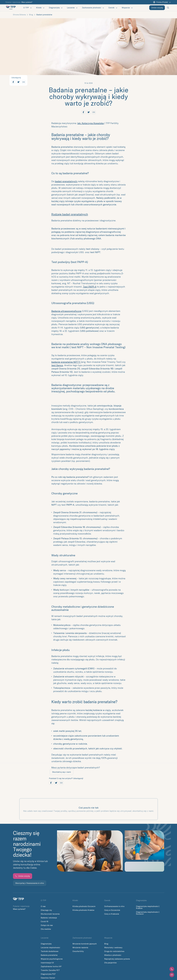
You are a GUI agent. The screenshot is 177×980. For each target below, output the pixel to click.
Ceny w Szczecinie (112, 910)
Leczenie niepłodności (50, 948)
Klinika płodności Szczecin (84, 906)
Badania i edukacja (49, 918)
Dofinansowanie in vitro (114, 906)
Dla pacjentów (110, 963)
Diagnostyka (46, 944)
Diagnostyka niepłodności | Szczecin (148, 913)
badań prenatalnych (66, 181)
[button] (171, 969)
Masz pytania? (27, 2)
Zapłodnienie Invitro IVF (51, 967)
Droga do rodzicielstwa (114, 951)
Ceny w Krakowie (112, 914)
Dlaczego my (46, 910)
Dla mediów (46, 929)
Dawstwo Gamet (48, 978)
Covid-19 (44, 922)
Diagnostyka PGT (48, 974)
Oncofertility (78, 951)
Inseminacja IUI (47, 963)
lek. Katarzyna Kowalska (91, 123)
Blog (31, 15)
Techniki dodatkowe (50, 951)
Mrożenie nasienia (80, 948)
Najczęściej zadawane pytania (117, 959)
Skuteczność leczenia (50, 914)
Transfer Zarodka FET (50, 970)
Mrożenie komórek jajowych (85, 944)
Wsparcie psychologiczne (52, 959)
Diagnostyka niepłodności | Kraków (148, 907)
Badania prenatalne (49, 955)
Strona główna (19, 15)
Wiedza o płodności (113, 955)
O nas (43, 906)
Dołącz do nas (47, 925)
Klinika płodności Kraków (83, 910)
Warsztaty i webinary (113, 948)
